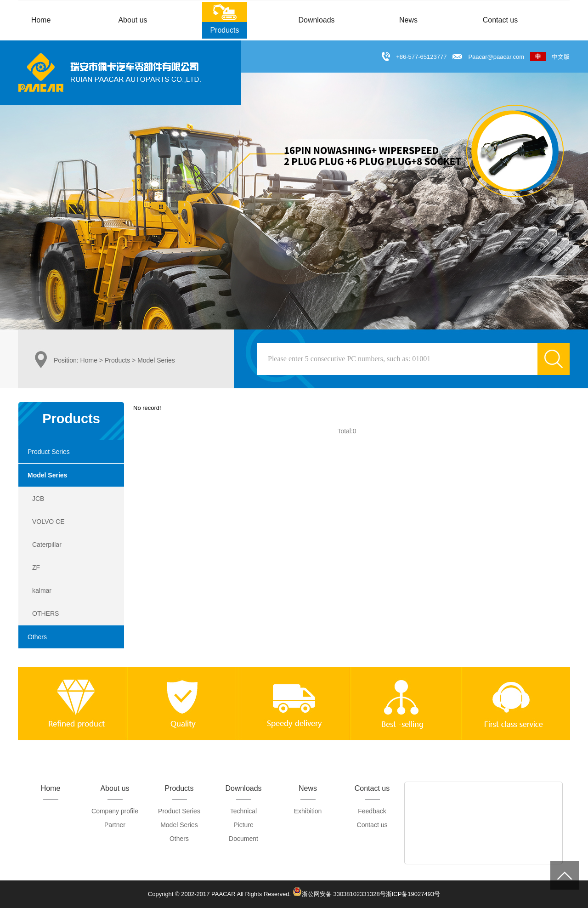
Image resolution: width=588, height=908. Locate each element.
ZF (36, 567)
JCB (38, 499)
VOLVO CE (48, 522)
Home (89, 360)
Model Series (47, 475)
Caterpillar (47, 545)
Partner (115, 825)
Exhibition (308, 811)
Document (243, 839)
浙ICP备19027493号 (413, 894)
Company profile (115, 811)
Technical (243, 811)
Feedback (372, 811)
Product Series (49, 452)
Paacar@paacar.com (496, 57)
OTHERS (45, 613)
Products (117, 360)
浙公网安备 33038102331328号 (339, 891)
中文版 (550, 57)
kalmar (42, 590)
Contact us (372, 825)
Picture (243, 825)
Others (37, 637)
